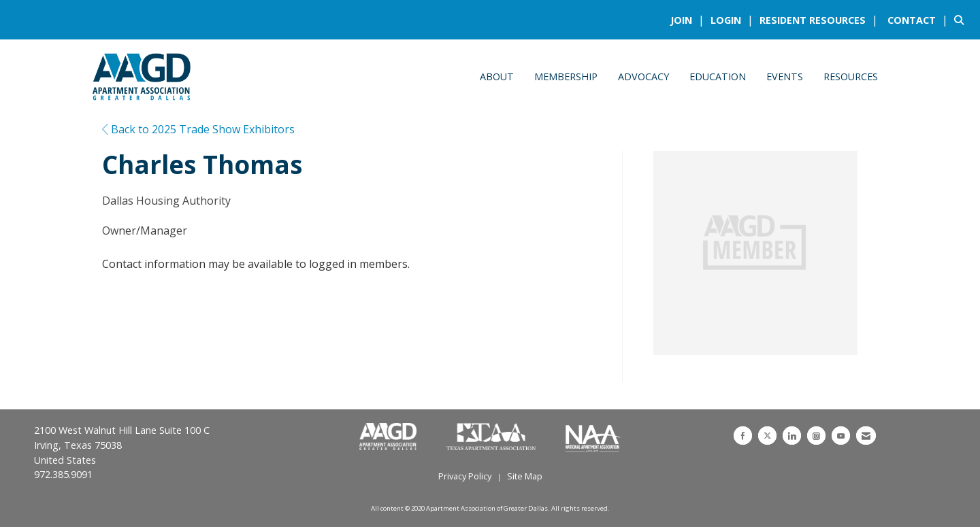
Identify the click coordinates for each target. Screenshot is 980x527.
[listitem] (689, 20)
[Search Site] (962, 20)
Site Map (525, 476)
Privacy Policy (465, 476)
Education (718, 76)
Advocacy (643, 76)
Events (785, 76)
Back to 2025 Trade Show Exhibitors (198, 129)
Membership (566, 76)
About (497, 76)
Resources (851, 76)
